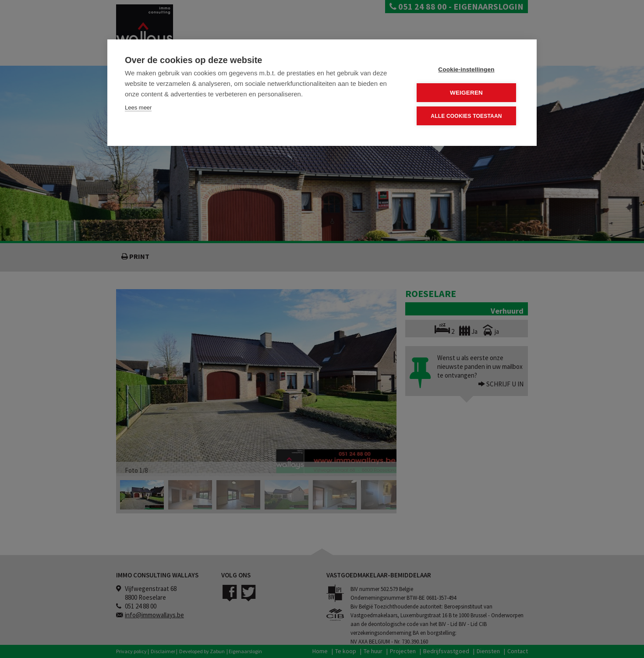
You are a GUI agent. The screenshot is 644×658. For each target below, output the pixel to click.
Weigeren (466, 93)
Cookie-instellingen (466, 69)
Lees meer (138, 108)
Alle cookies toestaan (466, 116)
